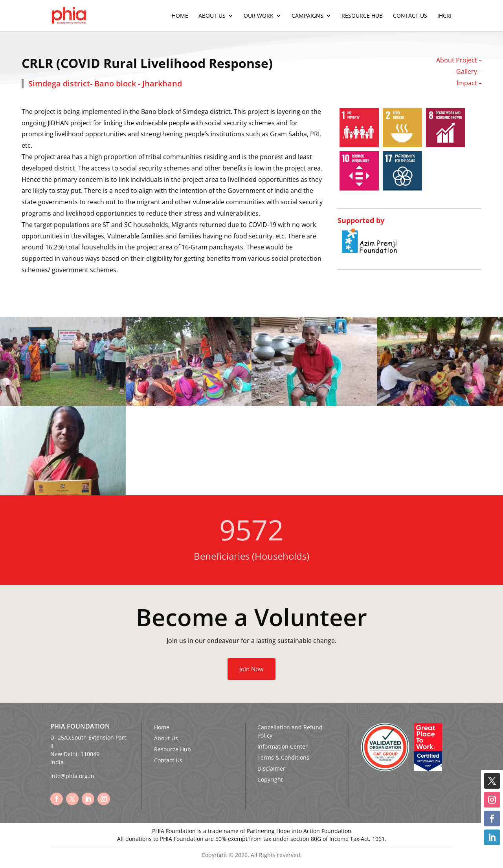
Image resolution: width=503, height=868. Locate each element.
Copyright (270, 779)
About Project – (459, 60)
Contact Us (410, 16)
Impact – (469, 83)
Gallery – (469, 71)
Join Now (251, 669)
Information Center (283, 746)
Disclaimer (271, 768)
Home (180, 16)
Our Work (259, 16)
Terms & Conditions (283, 757)
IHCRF (445, 16)
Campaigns (307, 16)
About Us (212, 16)
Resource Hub (362, 16)
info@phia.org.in (72, 776)
